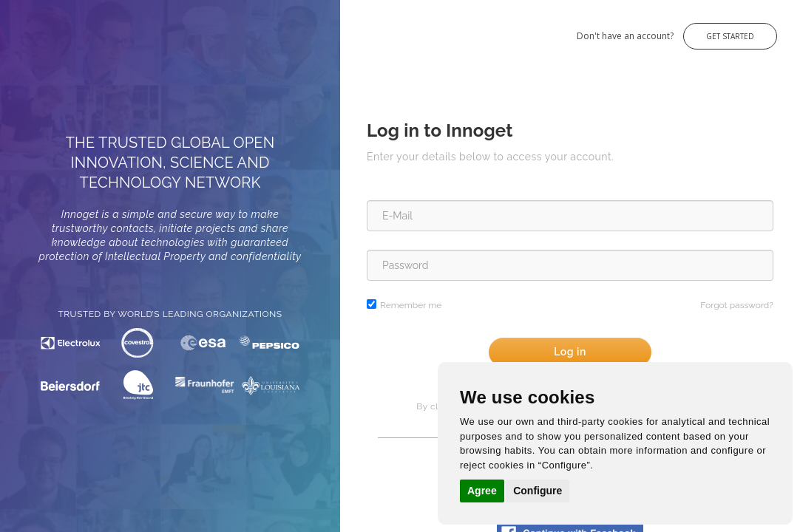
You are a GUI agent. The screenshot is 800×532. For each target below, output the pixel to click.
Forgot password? (737, 305)
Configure (538, 491)
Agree (482, 491)
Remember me (411, 305)
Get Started (730, 36)
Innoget (30, 28)
